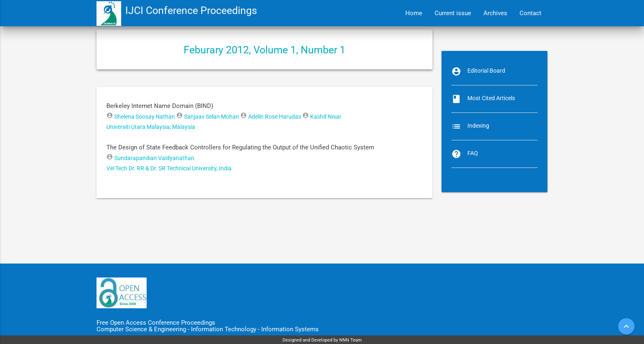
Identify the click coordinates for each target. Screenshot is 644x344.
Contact (530, 13)
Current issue (453, 13)
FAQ (473, 153)
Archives (495, 13)
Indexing (478, 126)
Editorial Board (486, 71)
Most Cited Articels (491, 98)
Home (414, 13)
